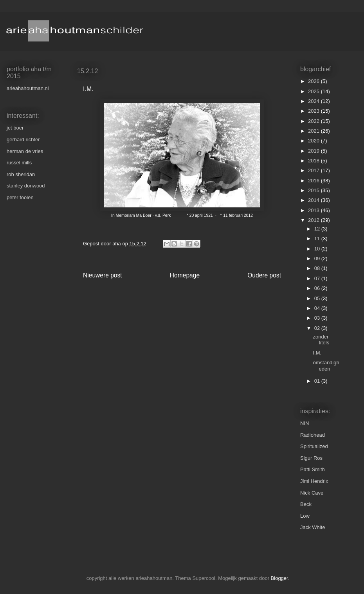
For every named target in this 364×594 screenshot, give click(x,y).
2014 (314, 200)
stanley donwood (26, 186)
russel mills (19, 163)
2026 (314, 81)
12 (318, 229)
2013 (314, 210)
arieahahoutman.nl (28, 88)
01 (318, 381)
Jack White (313, 527)
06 (318, 288)
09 (318, 258)
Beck (306, 504)
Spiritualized (314, 446)
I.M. (317, 353)
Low (305, 516)
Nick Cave (312, 493)
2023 (314, 111)
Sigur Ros (311, 458)
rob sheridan (21, 174)
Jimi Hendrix (314, 481)
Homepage (185, 275)
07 (318, 278)
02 (318, 328)
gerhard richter (23, 139)
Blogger (279, 578)
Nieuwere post (103, 275)
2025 (314, 91)
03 (318, 318)
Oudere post (264, 275)
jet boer (15, 128)
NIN (305, 423)
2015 (314, 190)
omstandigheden (326, 366)
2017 (314, 170)
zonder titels (321, 340)
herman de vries (25, 151)
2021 (314, 131)
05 (318, 298)
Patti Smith (313, 469)
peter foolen (20, 197)
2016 (314, 181)
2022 (314, 121)
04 (318, 308)
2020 (314, 141)
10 (318, 249)
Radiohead (313, 435)
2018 (314, 161)
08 (318, 268)
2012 (314, 220)
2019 (314, 151)
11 (318, 238)
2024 (314, 101)
